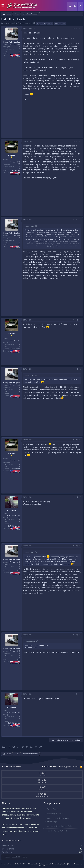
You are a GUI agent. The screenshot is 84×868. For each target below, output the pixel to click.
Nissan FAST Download (57, 831)
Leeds (18, 53)
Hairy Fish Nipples (10, 23)
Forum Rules (52, 809)
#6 (80, 440)
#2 (80, 141)
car (38, 23)
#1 (80, 28)
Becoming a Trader (55, 814)
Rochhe (42, 794)
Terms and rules (50, 767)
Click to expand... (52, 247)
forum (50, 23)
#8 (80, 546)
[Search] (80, 6)
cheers (43, 23)
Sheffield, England (14, 526)
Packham (11, 510)
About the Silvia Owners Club (59, 826)
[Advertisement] (52, 119)
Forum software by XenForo (20, 864)
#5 (80, 369)
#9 (80, 635)
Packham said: (30, 641)
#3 (80, 220)
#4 (80, 320)
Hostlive (64, 864)
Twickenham (16, 170)
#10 (80, 694)
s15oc (63, 23)
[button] (3, 5)
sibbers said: (30, 226)
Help (77, 767)
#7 (80, 497)
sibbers (12, 155)
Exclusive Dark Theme (11, 767)
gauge (57, 23)
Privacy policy (66, 767)
